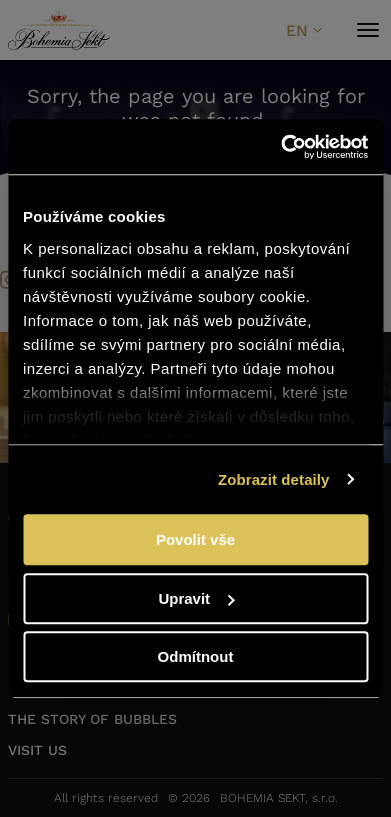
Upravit (196, 598)
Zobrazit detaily (274, 479)
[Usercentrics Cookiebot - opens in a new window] (281, 147)
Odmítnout (196, 656)
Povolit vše (195, 539)
